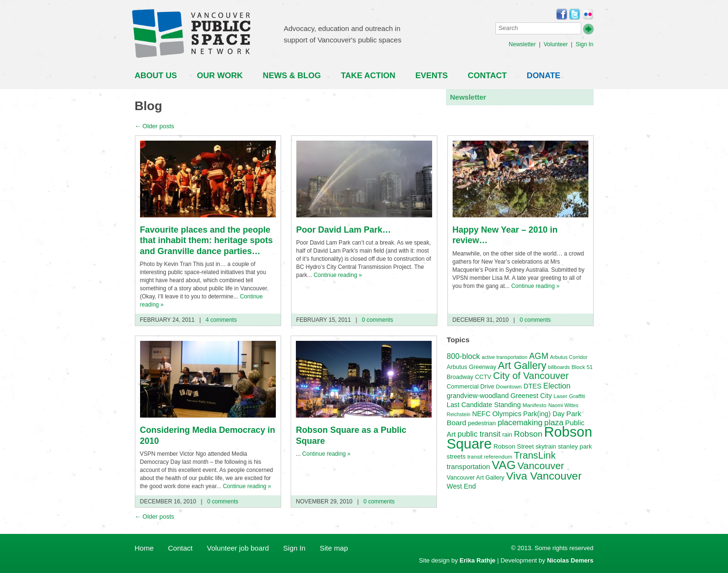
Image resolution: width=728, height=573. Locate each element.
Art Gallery (522, 366)
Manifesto (535, 405)
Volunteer (556, 44)
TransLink (535, 455)
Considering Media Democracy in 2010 (208, 435)
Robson (528, 434)
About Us (156, 76)
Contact (487, 76)
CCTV (483, 377)
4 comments (220, 320)
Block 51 (582, 367)
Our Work (220, 76)
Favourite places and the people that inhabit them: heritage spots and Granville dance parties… (207, 240)
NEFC (481, 414)
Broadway (460, 377)
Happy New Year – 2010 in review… (505, 235)
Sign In (584, 44)
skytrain (546, 447)
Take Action (368, 76)
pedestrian (482, 423)
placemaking (520, 423)
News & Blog (292, 76)
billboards (559, 367)
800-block (464, 356)
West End (461, 486)
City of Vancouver (531, 376)
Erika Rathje (478, 560)
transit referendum (490, 456)
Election (557, 386)
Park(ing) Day (544, 414)
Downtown (509, 386)
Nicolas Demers (570, 560)
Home (144, 548)
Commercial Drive (471, 387)
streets (456, 456)
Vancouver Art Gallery (476, 478)
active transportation (505, 357)
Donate (544, 76)
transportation (469, 467)
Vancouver (541, 466)
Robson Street (514, 446)
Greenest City (531, 396)
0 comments (377, 320)
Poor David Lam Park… (344, 230)
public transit (479, 434)
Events (432, 76)
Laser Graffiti (569, 396)
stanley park (575, 446)
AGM (539, 356)
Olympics (507, 414)
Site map (334, 548)
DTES (533, 386)
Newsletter (522, 44)
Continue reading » (338, 275)
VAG (504, 465)
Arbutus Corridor (569, 357)
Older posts (155, 126)
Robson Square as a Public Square (351, 435)
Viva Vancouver (544, 476)
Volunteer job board (238, 548)
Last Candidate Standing (484, 405)
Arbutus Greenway (472, 367)
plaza (554, 423)
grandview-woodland (478, 396)
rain (507, 435)
